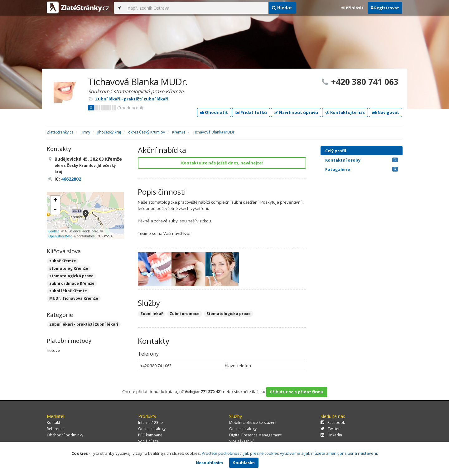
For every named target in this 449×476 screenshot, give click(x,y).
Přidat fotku (251, 112)
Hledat (282, 8)
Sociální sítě (148, 441)
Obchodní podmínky (65, 435)
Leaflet (53, 231)
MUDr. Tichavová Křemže (74, 298)
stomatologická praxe (71, 276)
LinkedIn (331, 435)
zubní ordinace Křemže (72, 283)
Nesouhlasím (209, 463)
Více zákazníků (242, 441)
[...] (196, 8)
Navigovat (386, 112)
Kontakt (53, 423)
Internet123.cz (151, 423)
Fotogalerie (362, 169)
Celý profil (336, 151)
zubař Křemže (63, 261)
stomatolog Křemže (69, 268)
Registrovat (385, 8)
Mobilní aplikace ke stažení (253, 423)
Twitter (330, 429)
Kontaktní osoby (362, 160)
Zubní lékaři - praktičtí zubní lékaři (132, 99)
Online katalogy (152, 429)
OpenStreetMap (60, 236)
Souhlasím (244, 463)
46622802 (71, 179)
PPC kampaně (150, 435)
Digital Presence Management (255, 435)
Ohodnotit (214, 112)
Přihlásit (352, 8)
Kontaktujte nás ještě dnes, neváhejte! (222, 163)
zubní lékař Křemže (68, 291)
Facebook (333, 423)
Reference (56, 429)
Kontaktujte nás (345, 112)
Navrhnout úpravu (296, 112)
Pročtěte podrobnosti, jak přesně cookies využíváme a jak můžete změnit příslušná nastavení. (290, 453)
